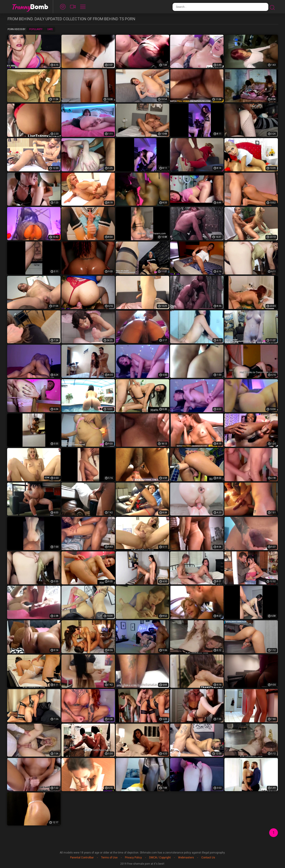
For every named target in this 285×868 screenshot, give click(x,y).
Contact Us (208, 858)
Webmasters (186, 858)
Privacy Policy (133, 858)
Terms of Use (109, 858)
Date (50, 29)
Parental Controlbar (82, 858)
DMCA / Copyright (160, 858)
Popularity (36, 29)
